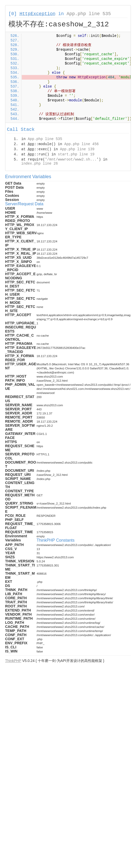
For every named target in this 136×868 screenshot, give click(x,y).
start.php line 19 (76, 154)
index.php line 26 (40, 164)
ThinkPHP (13, 661)
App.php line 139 (77, 149)
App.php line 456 (81, 144)
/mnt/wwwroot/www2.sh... (72, 159)
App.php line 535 (89, 14)
